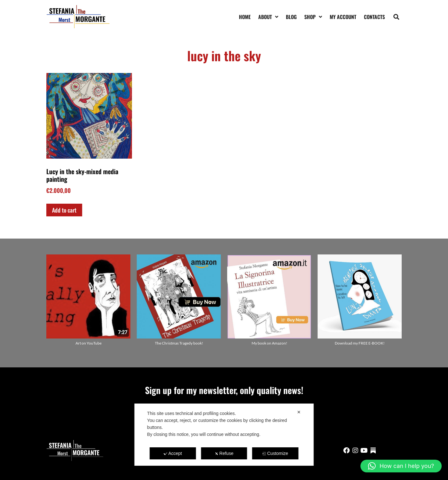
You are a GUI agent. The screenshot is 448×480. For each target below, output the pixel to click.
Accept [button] (173, 453)
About (268, 17)
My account (343, 17)
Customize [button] (275, 453)
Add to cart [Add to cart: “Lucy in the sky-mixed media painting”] (64, 210)
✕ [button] (299, 412)
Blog (291, 17)
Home (245, 17)
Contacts (374, 17)
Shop (313, 17)
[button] (396, 17)
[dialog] (224, 435)
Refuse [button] (224, 453)
